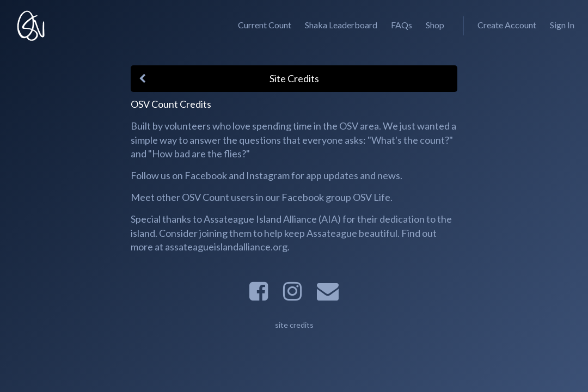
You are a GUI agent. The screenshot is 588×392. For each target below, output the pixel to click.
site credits (294, 325)
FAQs (402, 25)
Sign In (562, 25)
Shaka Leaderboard (341, 25)
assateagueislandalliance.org (226, 247)
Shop (435, 25)
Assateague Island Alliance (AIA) (272, 219)
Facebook (206, 175)
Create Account (507, 25)
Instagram (268, 175)
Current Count (265, 25)
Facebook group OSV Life (336, 197)
